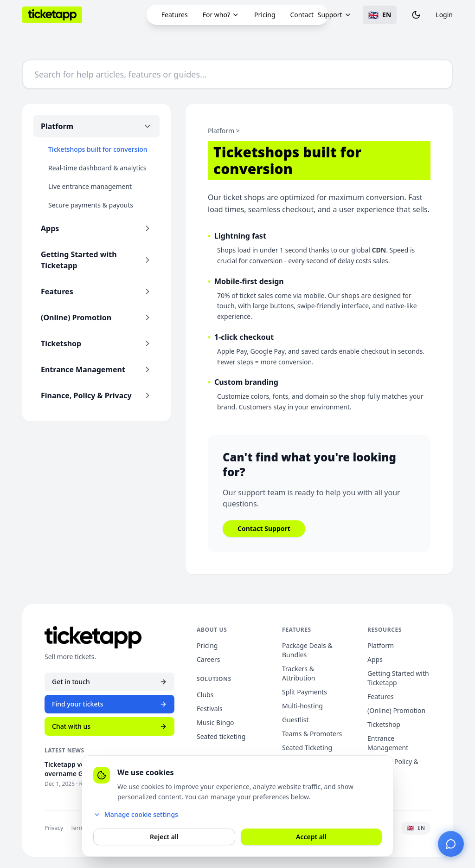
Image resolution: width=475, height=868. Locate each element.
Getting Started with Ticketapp (398, 678)
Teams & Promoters (312, 734)
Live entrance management (90, 186)
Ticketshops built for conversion (98, 149)
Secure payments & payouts (91, 205)
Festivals (210, 709)
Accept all (311, 837)
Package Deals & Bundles (307, 650)
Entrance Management (388, 743)
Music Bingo (215, 722)
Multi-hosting (302, 706)
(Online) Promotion (396, 710)
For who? (221, 15)
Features (175, 15)
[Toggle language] (380, 15)
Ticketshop (384, 724)
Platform (381, 645)
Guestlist (295, 720)
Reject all (164, 837)
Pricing (265, 15)
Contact (302, 15)
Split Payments (305, 692)
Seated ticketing (221, 736)
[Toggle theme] (416, 15)
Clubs (205, 695)
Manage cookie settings (136, 814)
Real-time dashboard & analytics (97, 168)
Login (444, 15)
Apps (375, 659)
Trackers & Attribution (299, 673)
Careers (208, 659)
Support (335, 15)
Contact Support (264, 528)
